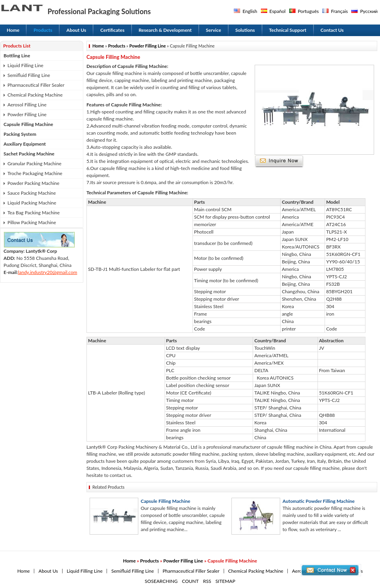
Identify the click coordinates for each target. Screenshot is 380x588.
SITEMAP (225, 581)
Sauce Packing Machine (32, 193)
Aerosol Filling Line (27, 105)
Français (339, 11)
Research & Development (165, 30)
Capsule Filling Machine (28, 124)
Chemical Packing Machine (35, 95)
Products (43, 30)
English (250, 11)
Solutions (245, 30)
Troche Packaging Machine (35, 173)
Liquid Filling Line (25, 65)
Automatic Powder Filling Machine (319, 501)
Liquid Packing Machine (32, 203)
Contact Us (332, 30)
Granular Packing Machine (34, 163)
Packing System (20, 134)
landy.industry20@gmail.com (48, 272)
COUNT (190, 581)
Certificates (112, 30)
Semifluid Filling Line (29, 75)
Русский (369, 11)
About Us (76, 30)
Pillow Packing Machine (32, 222)
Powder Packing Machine (33, 183)
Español (278, 11)
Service (214, 30)
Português (308, 11)
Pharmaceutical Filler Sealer (36, 85)
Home (13, 30)
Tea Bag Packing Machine (34, 213)
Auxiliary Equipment (25, 144)
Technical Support (288, 30)
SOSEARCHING (161, 581)
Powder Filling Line (27, 114)
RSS (207, 581)
